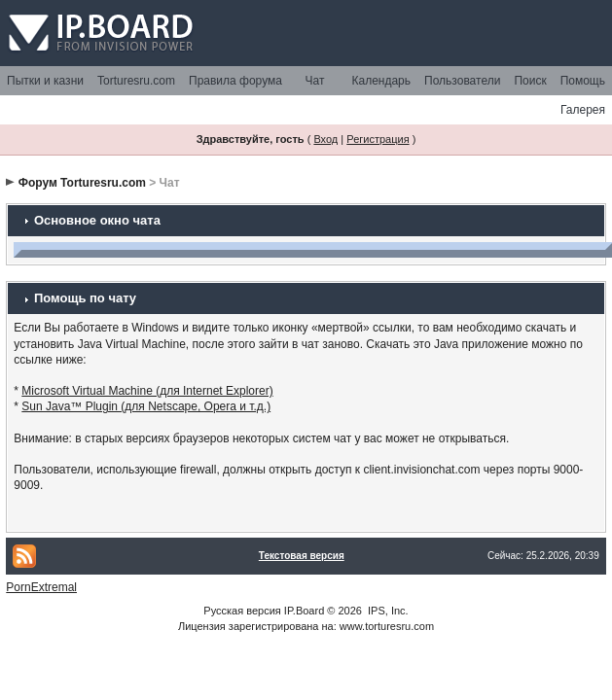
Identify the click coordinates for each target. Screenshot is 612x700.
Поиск (530, 81)
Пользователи (462, 81)
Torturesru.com (136, 81)
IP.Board (304, 611)
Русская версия (242, 611)
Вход (325, 139)
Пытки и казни (45, 81)
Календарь (381, 81)
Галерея (583, 110)
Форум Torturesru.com (82, 183)
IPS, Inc (387, 611)
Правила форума (235, 81)
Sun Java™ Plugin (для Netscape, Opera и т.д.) (146, 406)
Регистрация (378, 139)
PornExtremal (41, 587)
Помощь (583, 81)
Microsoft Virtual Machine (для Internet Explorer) (147, 391)
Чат (315, 81)
